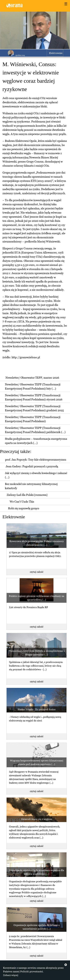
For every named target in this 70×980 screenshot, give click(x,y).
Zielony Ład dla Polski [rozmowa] (27, 495)
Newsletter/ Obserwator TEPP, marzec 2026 (32, 378)
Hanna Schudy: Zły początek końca (37, 709)
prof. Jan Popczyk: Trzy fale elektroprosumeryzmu (36, 460)
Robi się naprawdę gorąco (24, 508)
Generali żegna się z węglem (37, 819)
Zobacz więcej (11, 975)
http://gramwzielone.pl (26, 357)
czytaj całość (37, 572)
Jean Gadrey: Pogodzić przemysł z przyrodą (32, 466)
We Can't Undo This (22, 502)
